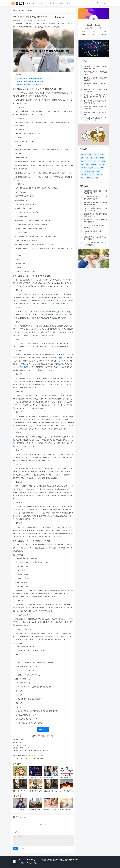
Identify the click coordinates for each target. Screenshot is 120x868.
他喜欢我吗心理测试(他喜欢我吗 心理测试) (66, 810)
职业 (70, 3)
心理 (34, 24)
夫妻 (27, 326)
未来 (43, 443)
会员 (105, 3)
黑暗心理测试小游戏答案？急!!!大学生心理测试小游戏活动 (20, 791)
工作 (26, 367)
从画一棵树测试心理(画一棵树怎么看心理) (35, 810)
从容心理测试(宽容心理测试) (20, 810)
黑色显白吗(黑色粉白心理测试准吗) (35, 778)
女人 (23, 294)
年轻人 (40, 533)
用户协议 (29, 863)
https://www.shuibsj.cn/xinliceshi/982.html (34, 751)
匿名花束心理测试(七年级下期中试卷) (31, 756)
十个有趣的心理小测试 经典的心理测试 (29, 85)
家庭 (58, 364)
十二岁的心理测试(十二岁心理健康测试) (31, 758)
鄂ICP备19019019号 (73, 860)
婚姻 (51, 315)
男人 (17, 294)
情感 (20, 118)
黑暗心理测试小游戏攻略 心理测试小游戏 (66, 778)
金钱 (15, 440)
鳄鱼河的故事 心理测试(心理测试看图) (35, 791)
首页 (29, 3)
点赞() (43, 729)
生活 (65, 122)
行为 (34, 355)
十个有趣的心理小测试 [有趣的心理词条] (30, 82)
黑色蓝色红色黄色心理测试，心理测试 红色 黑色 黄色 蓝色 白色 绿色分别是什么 (20, 778)
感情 (62, 122)
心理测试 (29, 11)
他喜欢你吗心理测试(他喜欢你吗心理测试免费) (51, 810)
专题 (62, 3)
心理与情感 (52, 3)
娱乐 (43, 3)
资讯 (35, 3)
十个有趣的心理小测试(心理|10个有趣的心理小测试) (34, 78)
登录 (15, 848)
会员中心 (37, 863)
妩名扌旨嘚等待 (94, 25)
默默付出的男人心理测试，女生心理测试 (51, 778)
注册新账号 (23, 848)
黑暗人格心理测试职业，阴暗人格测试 (51, 791)
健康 (20, 232)
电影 (38, 687)
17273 (84, 34)
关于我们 (22, 863)
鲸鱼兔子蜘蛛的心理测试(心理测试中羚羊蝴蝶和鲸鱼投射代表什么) (66, 791)
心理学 (43, 100)
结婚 (57, 312)
